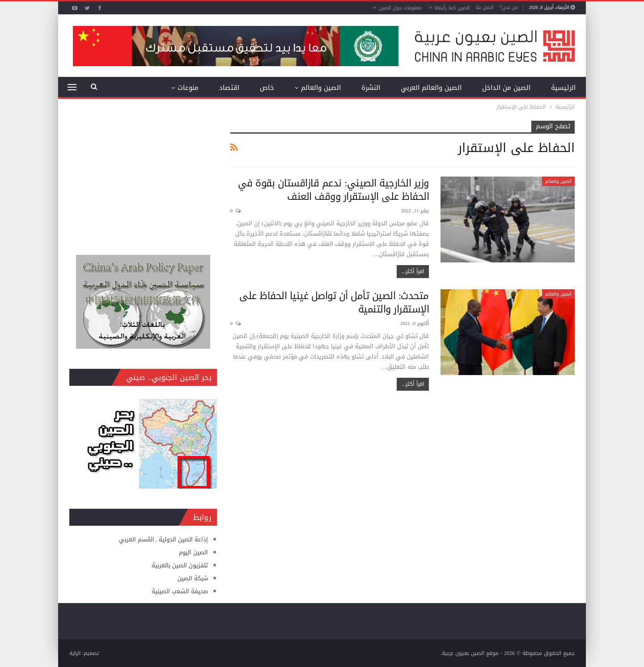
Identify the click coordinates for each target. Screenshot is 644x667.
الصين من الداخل (506, 88)
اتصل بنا (485, 7)
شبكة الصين (193, 578)
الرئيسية (563, 88)
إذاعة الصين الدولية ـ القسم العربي (163, 539)
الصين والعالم (321, 88)
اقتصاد (229, 88)
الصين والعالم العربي (431, 88)
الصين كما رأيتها (452, 8)
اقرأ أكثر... (413, 271)
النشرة (371, 88)
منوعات (188, 88)
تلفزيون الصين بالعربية (180, 565)
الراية (75, 653)
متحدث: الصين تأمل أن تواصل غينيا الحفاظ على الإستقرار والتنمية (334, 303)
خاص (267, 88)
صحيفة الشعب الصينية (180, 591)
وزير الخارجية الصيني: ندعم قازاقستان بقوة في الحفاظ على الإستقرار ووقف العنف (333, 190)
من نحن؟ (509, 7)
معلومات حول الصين (400, 8)
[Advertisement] (143, 177)
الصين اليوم (193, 552)
